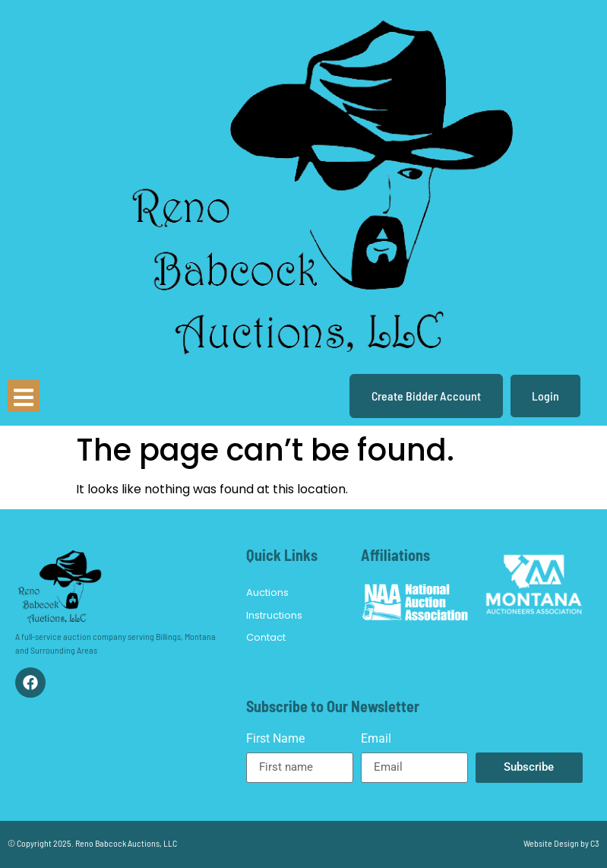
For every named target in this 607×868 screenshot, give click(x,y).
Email (376, 739)
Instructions (274, 615)
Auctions (267, 592)
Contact (266, 637)
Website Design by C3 (561, 843)
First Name (275, 739)
